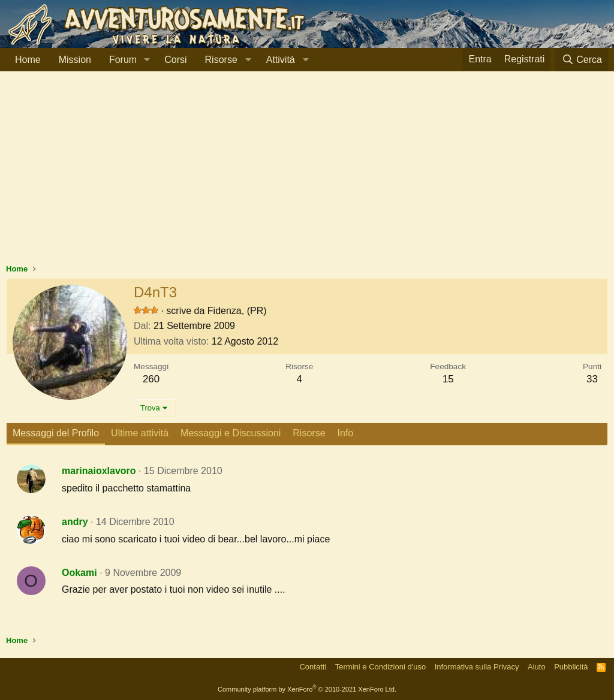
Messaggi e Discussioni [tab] (231, 433)
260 (151, 379)
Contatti (313, 667)
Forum (123, 60)
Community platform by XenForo (307, 689)
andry (75, 522)
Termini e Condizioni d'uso (380, 667)
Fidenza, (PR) (237, 311)
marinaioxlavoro (99, 471)
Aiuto (537, 667)
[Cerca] (582, 60)
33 (592, 379)
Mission (75, 60)
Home (28, 60)
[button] (147, 60)
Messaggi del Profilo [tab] (56, 433)
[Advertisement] (307, 173)
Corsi (175, 60)
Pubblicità (571, 667)
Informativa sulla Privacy (477, 667)
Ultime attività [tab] (140, 433)
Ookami (79, 573)
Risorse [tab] (309, 433)
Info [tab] (346, 433)
